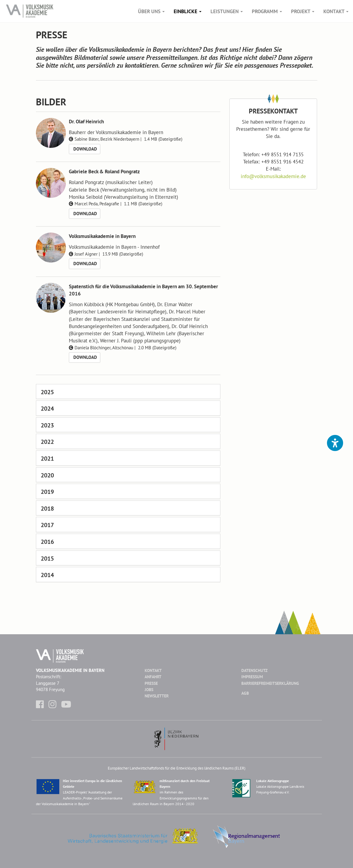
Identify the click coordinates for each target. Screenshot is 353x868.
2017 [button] (47, 525)
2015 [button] (47, 559)
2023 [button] (47, 425)
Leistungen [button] (227, 11)
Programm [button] (267, 11)
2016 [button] (47, 542)
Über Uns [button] (151, 11)
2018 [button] (47, 509)
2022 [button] (47, 442)
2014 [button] (47, 575)
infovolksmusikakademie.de (273, 176)
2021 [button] (47, 459)
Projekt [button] (303, 11)
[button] (335, 443)
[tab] (128, 392)
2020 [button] (47, 475)
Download (85, 149)
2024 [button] (47, 409)
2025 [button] (47, 392)
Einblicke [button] (188, 11)
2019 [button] (47, 492)
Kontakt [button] (336, 11)
